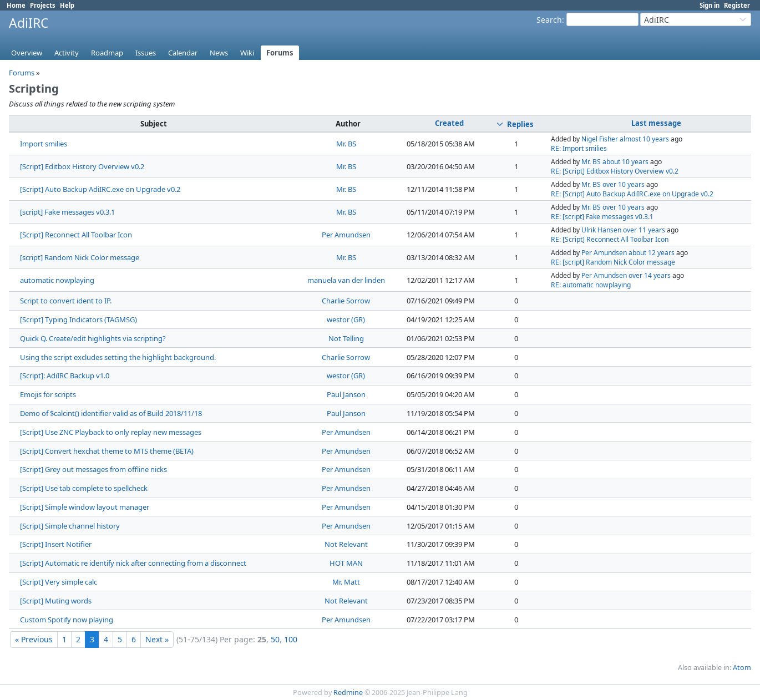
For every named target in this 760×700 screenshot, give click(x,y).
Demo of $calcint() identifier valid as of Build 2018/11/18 (111, 413)
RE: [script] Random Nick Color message (613, 262)
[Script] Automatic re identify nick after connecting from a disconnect (133, 563)
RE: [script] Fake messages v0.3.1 (602, 217)
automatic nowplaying (57, 280)
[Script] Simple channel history (70, 526)
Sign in (710, 5)
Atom (742, 668)
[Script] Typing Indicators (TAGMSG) (78, 319)
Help (67, 5)
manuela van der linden (346, 280)
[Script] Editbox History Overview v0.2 (82, 166)
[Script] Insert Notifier (56, 544)
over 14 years (650, 275)
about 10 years (625, 162)
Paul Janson (346, 394)
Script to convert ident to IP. (66, 301)
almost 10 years (644, 139)
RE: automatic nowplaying (591, 285)
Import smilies (44, 144)
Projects (43, 5)
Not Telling (346, 338)
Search (549, 20)
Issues (146, 53)
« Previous (34, 639)
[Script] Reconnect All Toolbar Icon (76, 235)
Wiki (247, 53)
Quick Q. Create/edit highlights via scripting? (93, 338)
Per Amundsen (346, 235)
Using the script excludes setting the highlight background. (118, 357)
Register (737, 5)
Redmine (348, 693)
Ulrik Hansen (601, 230)
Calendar (183, 53)
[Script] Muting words (56, 601)
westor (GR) (346, 319)
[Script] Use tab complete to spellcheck (84, 488)
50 (275, 639)
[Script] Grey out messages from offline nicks (93, 469)
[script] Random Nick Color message (80, 257)
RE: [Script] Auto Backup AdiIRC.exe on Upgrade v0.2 (632, 194)
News (219, 53)
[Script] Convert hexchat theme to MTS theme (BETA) (107, 451)
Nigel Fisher (600, 139)
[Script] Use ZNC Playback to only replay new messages (111, 432)
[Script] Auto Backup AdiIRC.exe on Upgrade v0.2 (100, 189)
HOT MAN (346, 563)
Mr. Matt (346, 582)
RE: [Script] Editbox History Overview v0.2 (615, 171)
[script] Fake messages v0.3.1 (67, 212)
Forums (280, 53)
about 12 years (652, 253)
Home (16, 5)
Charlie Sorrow (346, 301)
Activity (67, 53)
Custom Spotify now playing (67, 620)
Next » (157, 639)
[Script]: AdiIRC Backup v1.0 (65, 376)
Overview (27, 53)
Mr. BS (346, 144)
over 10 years (624, 184)
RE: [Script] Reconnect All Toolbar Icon (610, 239)
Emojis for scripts (48, 394)
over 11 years (644, 230)
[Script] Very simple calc (59, 582)
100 (291, 639)
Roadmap (107, 53)
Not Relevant (346, 544)
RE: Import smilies (579, 148)
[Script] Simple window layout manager (85, 507)
